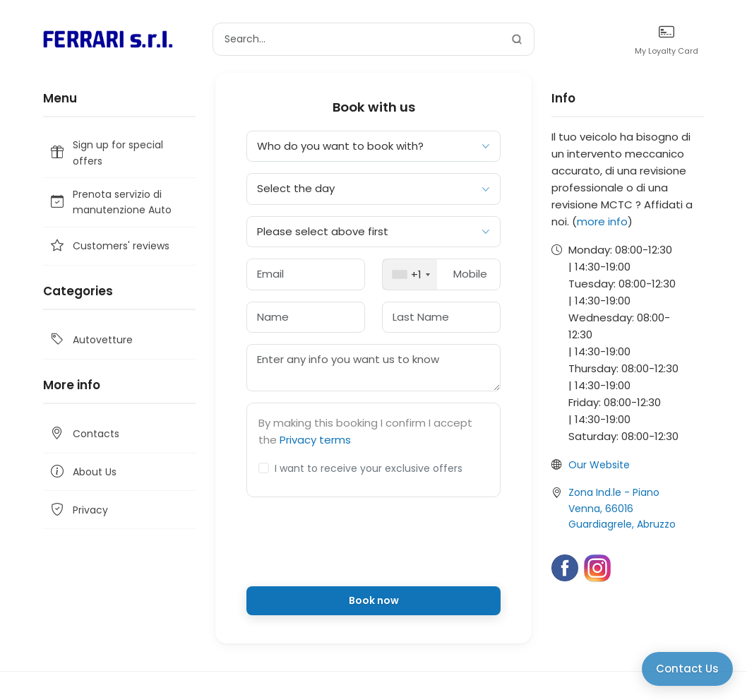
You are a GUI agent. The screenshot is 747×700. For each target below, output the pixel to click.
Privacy (78, 510)
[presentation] (373, 547)
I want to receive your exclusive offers (369, 468)
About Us (83, 472)
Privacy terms (315, 440)
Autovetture (91, 340)
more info (602, 221)
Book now (374, 600)
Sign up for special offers (106, 153)
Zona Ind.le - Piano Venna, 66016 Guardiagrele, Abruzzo (622, 508)
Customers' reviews (109, 246)
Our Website (599, 465)
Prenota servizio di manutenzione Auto (110, 202)
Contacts (84, 434)
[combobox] (410, 274)
